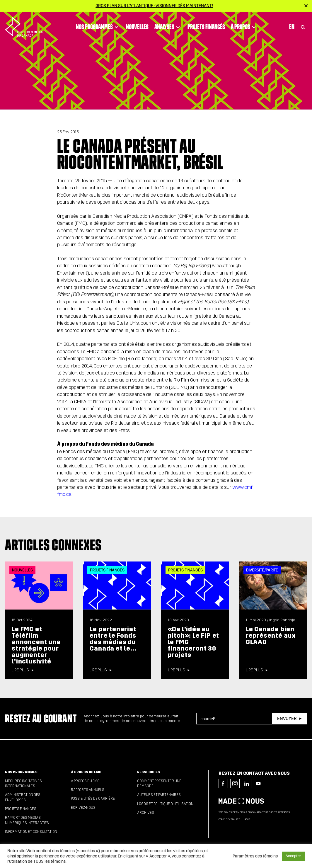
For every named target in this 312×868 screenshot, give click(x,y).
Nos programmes (98, 27)
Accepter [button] (293, 856)
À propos (244, 27)
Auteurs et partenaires (159, 795)
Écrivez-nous (83, 808)
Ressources (149, 772)
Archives (146, 813)
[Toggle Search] (303, 27)
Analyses (168, 27)
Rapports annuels (88, 790)
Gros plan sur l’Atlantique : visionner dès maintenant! (154, 6)
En (292, 27)
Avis (247, 819)
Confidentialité (229, 819)
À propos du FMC (86, 772)
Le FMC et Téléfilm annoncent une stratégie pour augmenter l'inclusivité (36, 645)
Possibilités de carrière (93, 799)
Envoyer (287, 718)
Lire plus (20, 670)
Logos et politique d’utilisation (165, 804)
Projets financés (206, 27)
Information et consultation (31, 832)
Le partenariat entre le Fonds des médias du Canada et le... (113, 639)
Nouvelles (137, 27)
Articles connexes (53, 545)
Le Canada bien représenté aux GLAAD (271, 635)
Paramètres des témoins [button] (255, 856)
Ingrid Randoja (282, 620)
